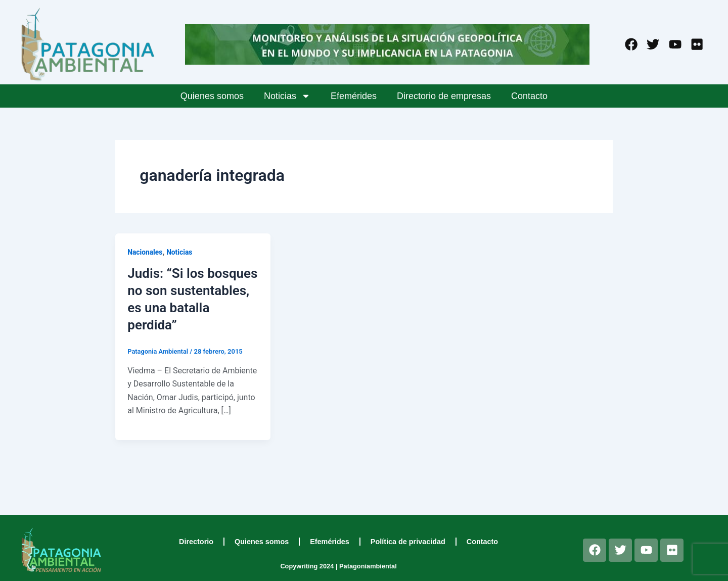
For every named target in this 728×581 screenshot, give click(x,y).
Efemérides (354, 96)
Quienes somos (212, 96)
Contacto (529, 96)
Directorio (196, 542)
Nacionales (145, 252)
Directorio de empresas (444, 96)
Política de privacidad (408, 542)
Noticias (287, 96)
